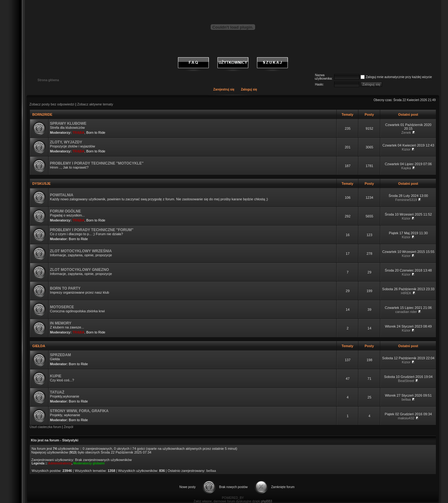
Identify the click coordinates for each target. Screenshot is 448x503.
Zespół (68, 427)
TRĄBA (79, 133)
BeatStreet (406, 381)
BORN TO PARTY (65, 288)
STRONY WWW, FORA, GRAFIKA (79, 411)
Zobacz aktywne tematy (95, 104)
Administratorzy (60, 463)
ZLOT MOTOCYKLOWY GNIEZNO (80, 270)
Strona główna (48, 80)
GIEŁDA (39, 346)
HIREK (406, 293)
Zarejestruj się (224, 89)
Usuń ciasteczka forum (46, 427)
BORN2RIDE (42, 114)
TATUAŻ (57, 392)
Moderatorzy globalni (89, 463)
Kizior (406, 149)
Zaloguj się (249, 89)
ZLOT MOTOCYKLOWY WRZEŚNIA (81, 251)
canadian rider (406, 312)
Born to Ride (96, 133)
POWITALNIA (62, 195)
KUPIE (56, 376)
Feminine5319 (406, 200)
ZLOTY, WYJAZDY (66, 142)
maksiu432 (406, 418)
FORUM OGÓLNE (65, 211)
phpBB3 (267, 501)
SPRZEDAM (61, 355)
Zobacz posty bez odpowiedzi (52, 104)
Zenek (406, 133)
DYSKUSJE (42, 184)
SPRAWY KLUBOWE (68, 123)
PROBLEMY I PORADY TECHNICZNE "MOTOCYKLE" (97, 163)
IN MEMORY (61, 323)
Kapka (406, 168)
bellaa (406, 399)
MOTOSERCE (62, 307)
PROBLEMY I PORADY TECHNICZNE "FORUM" (92, 230)
